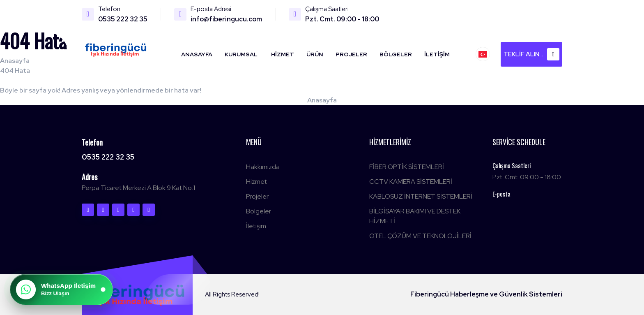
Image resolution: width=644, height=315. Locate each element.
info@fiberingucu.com (226, 19)
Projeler (351, 54)
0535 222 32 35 (123, 19)
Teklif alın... (531, 54)
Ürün (315, 54)
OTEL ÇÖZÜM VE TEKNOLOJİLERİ (420, 236)
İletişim (437, 54)
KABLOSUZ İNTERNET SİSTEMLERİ (421, 196)
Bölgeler (396, 54)
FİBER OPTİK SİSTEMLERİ (407, 167)
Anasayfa (197, 54)
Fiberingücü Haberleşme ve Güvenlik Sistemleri (486, 294)
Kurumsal (241, 54)
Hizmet (283, 54)
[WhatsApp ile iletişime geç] (61, 290)
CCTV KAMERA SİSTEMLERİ (411, 182)
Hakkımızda (263, 167)
